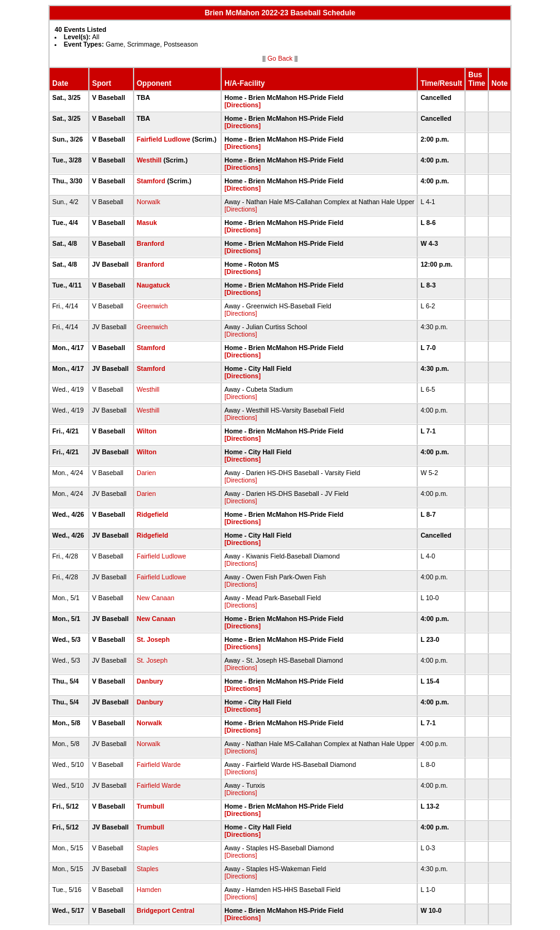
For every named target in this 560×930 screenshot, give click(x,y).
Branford (150, 243)
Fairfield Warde (159, 764)
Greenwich (152, 306)
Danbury (150, 681)
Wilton (146, 431)
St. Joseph (153, 639)
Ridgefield (153, 514)
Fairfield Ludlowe (164, 139)
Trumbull (150, 806)
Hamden (149, 890)
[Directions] (242, 105)
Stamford (151, 181)
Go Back (280, 58)
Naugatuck (153, 285)
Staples (148, 848)
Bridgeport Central (165, 910)
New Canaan (156, 598)
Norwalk (149, 202)
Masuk (147, 223)
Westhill (149, 160)
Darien (146, 473)
